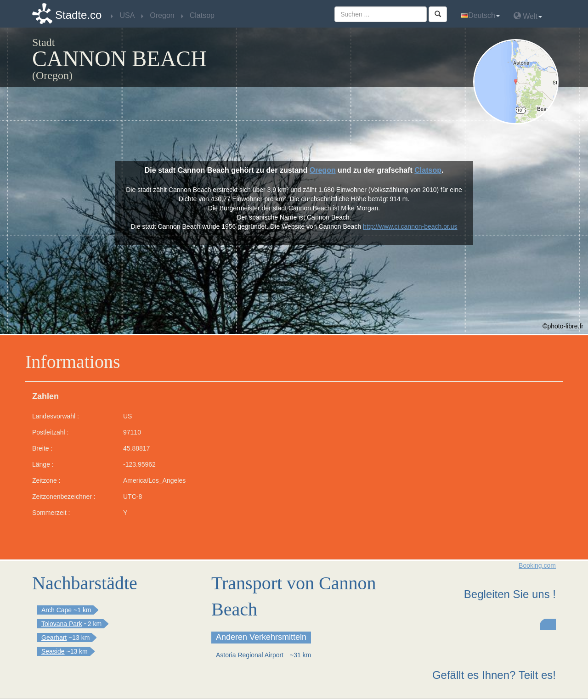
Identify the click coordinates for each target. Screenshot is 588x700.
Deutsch (480, 15)
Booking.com (537, 565)
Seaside (53, 651)
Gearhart (54, 638)
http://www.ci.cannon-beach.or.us (410, 226)
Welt (528, 16)
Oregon (323, 170)
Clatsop (428, 170)
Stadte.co (78, 15)
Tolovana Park (62, 624)
